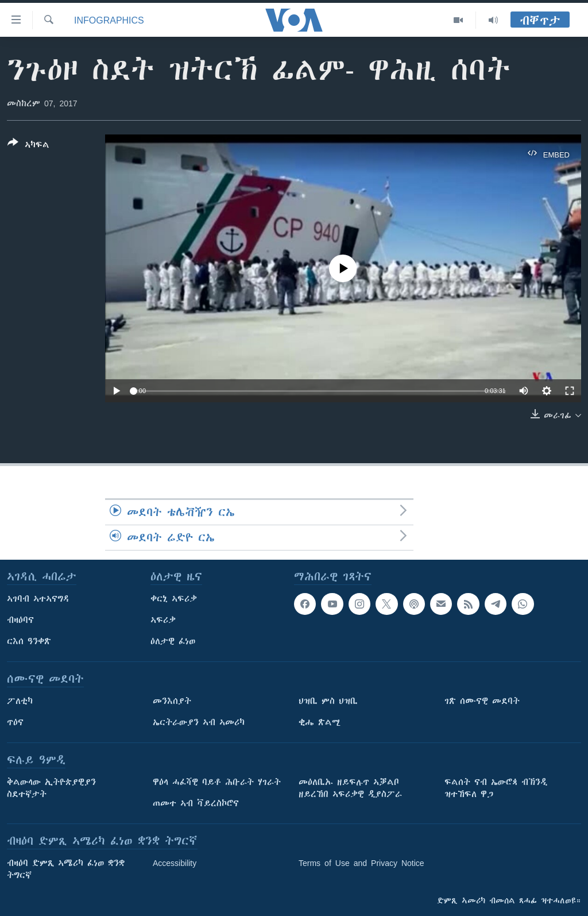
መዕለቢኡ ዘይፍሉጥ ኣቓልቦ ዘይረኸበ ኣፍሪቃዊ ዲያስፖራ (350, 788)
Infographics (109, 20)
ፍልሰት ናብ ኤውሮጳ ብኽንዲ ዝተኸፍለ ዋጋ (496, 788)
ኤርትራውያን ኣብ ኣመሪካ (199, 722)
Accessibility (175, 863)
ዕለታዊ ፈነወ (173, 641)
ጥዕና (15, 722)
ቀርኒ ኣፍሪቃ (174, 599)
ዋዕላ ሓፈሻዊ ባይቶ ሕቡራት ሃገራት (217, 782)
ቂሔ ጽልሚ (320, 722)
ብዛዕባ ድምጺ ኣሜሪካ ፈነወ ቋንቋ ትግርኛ (66, 869)
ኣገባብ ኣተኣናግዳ (38, 599)
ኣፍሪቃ (163, 620)
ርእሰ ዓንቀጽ (29, 641)
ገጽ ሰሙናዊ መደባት (482, 701)
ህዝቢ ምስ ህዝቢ (328, 701)
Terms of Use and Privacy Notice (361, 863)
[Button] (28, 146)
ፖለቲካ (20, 701)
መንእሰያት (172, 701)
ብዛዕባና (20, 620)
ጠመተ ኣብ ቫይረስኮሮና (196, 803)
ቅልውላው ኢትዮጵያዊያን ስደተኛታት (51, 788)
